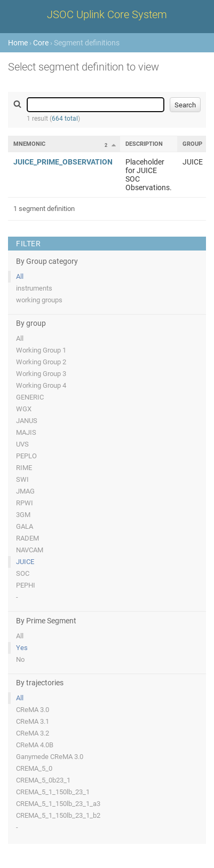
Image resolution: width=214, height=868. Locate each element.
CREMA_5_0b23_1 (43, 780)
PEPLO (26, 456)
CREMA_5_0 (34, 768)
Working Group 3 (41, 374)
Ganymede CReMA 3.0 (50, 757)
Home (18, 43)
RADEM (27, 538)
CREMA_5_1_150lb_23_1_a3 (58, 804)
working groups (39, 300)
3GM (23, 515)
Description (144, 144)
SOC (23, 573)
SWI (22, 479)
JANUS (27, 421)
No (20, 659)
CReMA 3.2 (33, 733)
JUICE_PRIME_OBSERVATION (63, 162)
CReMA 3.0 (33, 710)
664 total (65, 119)
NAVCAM (30, 550)
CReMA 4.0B (35, 745)
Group (192, 144)
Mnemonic (29, 144)
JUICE (25, 562)
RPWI (25, 503)
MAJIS (26, 432)
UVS (22, 444)
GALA (25, 526)
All (20, 276)
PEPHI (26, 585)
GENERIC (30, 397)
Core (41, 43)
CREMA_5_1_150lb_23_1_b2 (58, 815)
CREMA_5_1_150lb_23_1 (53, 792)
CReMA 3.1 (33, 721)
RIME (24, 468)
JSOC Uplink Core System (107, 14)
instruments (34, 288)
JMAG (25, 491)
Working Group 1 (41, 350)
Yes (22, 648)
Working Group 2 (41, 362)
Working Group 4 (41, 385)
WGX (24, 409)
